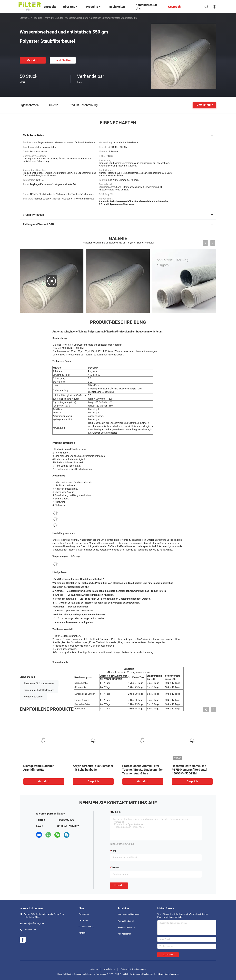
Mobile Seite (109, 969)
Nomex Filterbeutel (33, 697)
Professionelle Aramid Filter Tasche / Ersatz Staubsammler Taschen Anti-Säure (143, 770)
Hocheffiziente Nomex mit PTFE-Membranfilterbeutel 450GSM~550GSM (189, 770)
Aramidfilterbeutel (54, 18)
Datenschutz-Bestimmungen (133, 969)
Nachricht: (116, 812)
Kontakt (119, 886)
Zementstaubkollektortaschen (39, 690)
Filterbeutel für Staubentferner (39, 683)
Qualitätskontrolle (86, 927)
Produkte (37, 18)
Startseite (25, 18)
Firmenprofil (84, 914)
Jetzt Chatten (63, 60)
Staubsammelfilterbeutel (129, 914)
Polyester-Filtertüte (126, 928)
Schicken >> (168, 955)
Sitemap (94, 969)
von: (113, 851)
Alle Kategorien (125, 934)
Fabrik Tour (84, 920)
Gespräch (33, 60)
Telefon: (115, 868)
